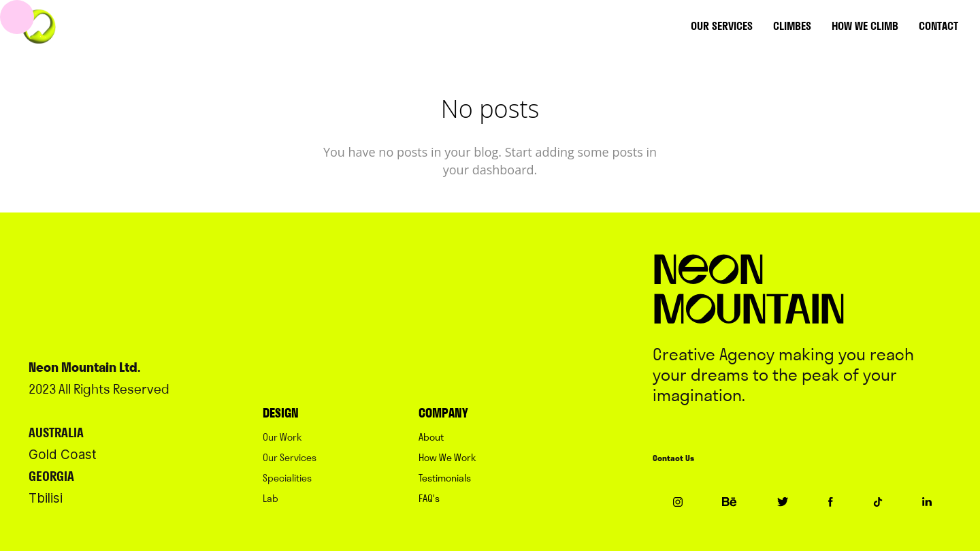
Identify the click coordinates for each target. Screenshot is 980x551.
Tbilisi (46, 498)
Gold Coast (63, 455)
